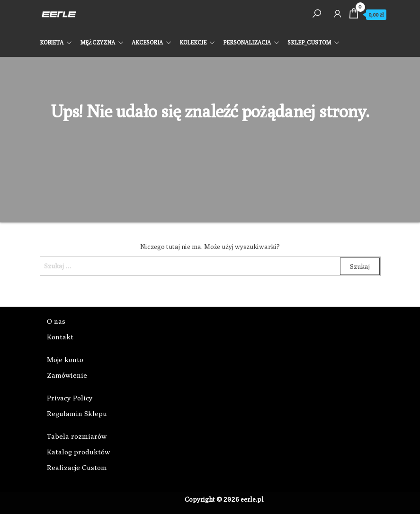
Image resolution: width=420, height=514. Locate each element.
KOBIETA (52, 42)
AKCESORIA (147, 42)
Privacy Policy (70, 398)
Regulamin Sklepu (77, 413)
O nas (56, 321)
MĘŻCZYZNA (98, 42)
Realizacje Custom (77, 467)
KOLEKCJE (193, 42)
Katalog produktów (78, 452)
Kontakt (60, 337)
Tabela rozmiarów (77, 436)
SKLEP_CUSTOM (309, 42)
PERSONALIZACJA (247, 42)
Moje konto (65, 359)
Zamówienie (67, 375)
